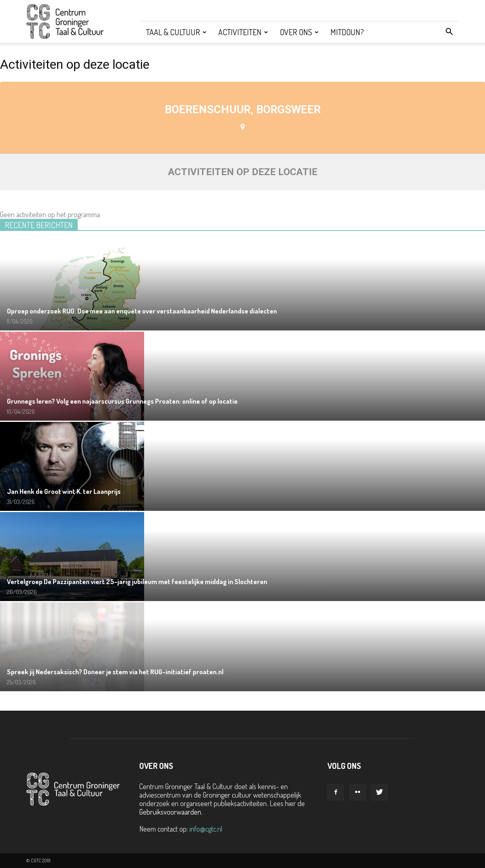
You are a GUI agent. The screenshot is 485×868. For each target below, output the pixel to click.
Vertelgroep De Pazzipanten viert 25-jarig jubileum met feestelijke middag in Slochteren (137, 581)
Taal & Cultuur (176, 32)
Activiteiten (243, 32)
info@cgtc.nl (206, 829)
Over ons (299, 32)
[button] (449, 32)
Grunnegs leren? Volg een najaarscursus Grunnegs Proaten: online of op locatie (122, 401)
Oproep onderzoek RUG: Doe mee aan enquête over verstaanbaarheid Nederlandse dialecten (142, 311)
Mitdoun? (347, 32)
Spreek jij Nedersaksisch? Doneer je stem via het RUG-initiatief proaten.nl (115, 672)
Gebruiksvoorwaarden (170, 812)
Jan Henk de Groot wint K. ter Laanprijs (64, 491)
